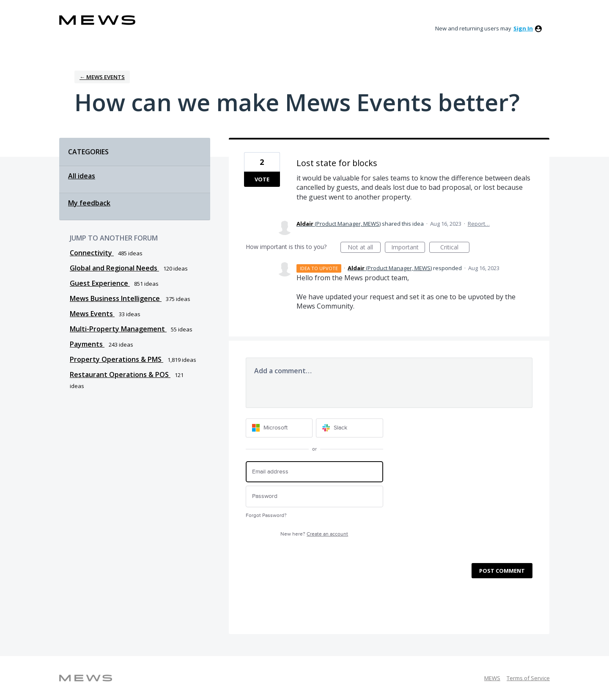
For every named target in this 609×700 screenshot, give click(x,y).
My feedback (89, 203)
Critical (455, 248)
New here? (314, 534)
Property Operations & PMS (117, 359)
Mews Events (92, 314)
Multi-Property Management (118, 329)
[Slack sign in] (350, 428)
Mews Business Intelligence (116, 298)
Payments (87, 344)
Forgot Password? (266, 515)
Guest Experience (100, 283)
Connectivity (92, 253)
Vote (262, 179)
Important (408, 248)
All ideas (82, 176)
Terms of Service (528, 678)
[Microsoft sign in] (279, 428)
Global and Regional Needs (114, 268)
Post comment (502, 571)
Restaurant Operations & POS (120, 375)
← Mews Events (102, 77)
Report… (479, 224)
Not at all (364, 248)
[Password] (314, 496)
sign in (523, 28)
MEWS (492, 678)
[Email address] (314, 472)
